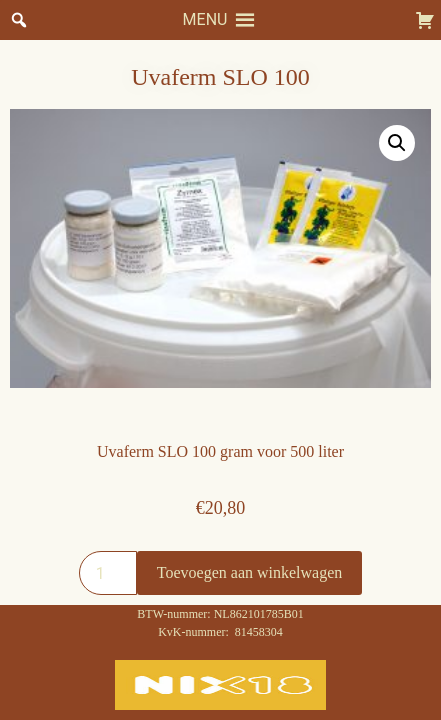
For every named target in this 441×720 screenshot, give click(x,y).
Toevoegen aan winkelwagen (249, 572)
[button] (205, 20)
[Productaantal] (108, 573)
